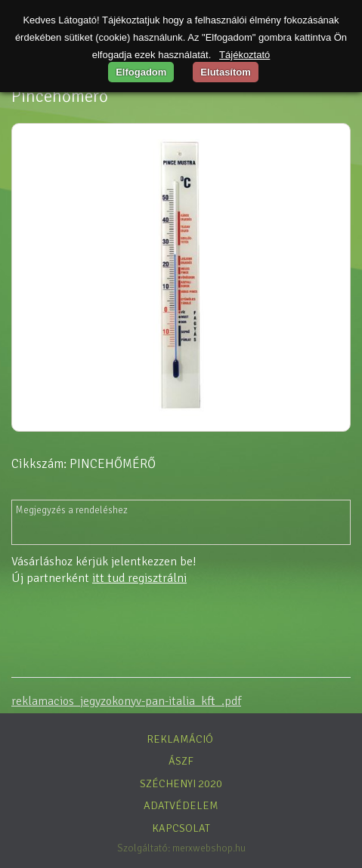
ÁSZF (181, 761)
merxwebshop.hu (209, 848)
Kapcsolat (181, 828)
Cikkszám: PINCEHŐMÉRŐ (84, 464)
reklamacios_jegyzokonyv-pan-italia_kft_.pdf (126, 701)
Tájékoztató (244, 55)
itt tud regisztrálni (139, 578)
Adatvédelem (181, 805)
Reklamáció (180, 739)
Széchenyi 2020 (181, 783)
